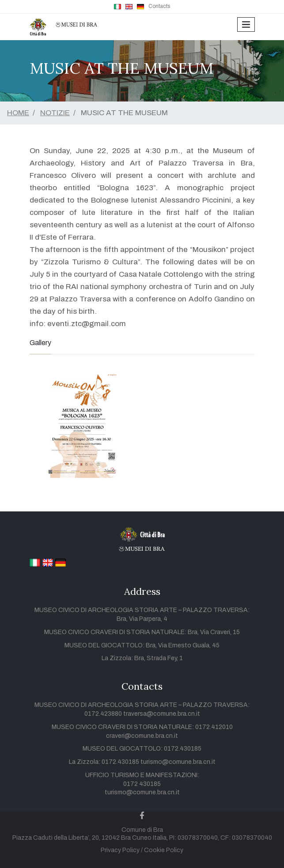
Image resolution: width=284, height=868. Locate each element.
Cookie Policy (164, 850)
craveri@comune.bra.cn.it (142, 736)
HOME (18, 113)
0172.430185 (183, 749)
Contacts (159, 6)
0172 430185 (142, 784)
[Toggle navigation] (246, 24)
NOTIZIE (55, 113)
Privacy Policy (120, 850)
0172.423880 (104, 714)
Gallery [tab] (40, 343)
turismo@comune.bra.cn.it (178, 762)
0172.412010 (214, 727)
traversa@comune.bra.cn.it (162, 714)
